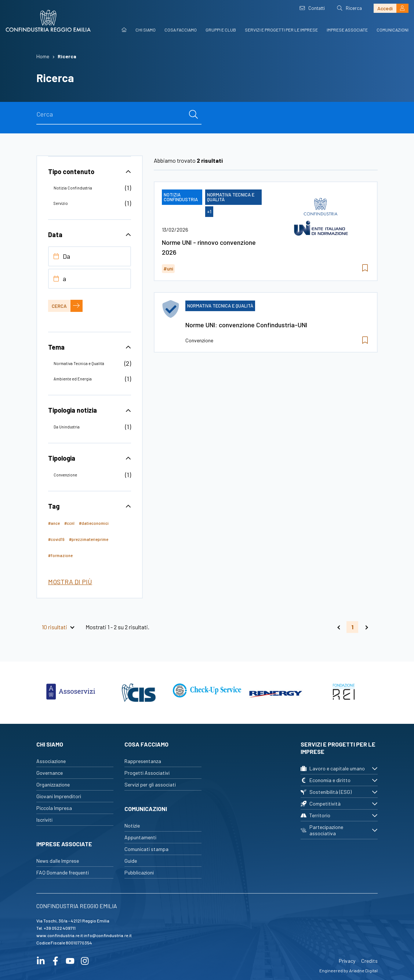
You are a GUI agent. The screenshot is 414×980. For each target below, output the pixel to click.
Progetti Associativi (147, 773)
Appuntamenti (140, 837)
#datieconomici (94, 523)
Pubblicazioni (139, 872)
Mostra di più (70, 582)
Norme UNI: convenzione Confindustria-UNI (246, 325)
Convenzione (65, 475)
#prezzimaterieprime (89, 539)
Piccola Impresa (54, 808)
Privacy (347, 961)
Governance (50, 773)
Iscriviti (44, 820)
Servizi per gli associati (150, 784)
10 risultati (55, 627)
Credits (369, 961)
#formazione (60, 555)
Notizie (132, 826)
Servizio (61, 203)
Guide (131, 861)
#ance (54, 523)
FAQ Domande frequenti (63, 872)
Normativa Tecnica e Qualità (79, 363)
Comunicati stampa (146, 849)
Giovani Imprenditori (59, 796)
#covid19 (56, 539)
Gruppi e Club (221, 30)
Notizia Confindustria (73, 188)
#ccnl (69, 523)
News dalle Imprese (58, 861)
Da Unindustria (67, 427)
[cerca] (193, 114)
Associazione (51, 761)
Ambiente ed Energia (73, 379)
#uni (168, 268)
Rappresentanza (143, 761)
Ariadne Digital (363, 970)
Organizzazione (53, 784)
